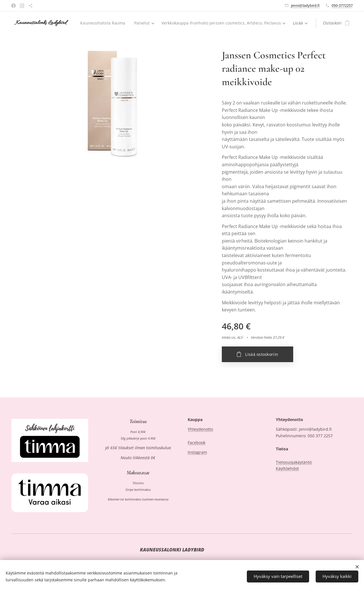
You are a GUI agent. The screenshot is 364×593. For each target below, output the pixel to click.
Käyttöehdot (287, 468)
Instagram (197, 453)
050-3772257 (342, 5)
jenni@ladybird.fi (305, 5)
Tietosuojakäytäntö (294, 462)
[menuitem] (235, 23)
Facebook (197, 443)
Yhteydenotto (200, 429)
